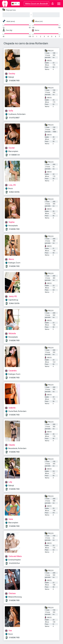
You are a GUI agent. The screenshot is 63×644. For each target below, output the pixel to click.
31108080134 (14, 155)
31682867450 (14, 81)
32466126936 (14, 192)
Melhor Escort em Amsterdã (36, 4)
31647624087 (14, 118)
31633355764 (14, 563)
